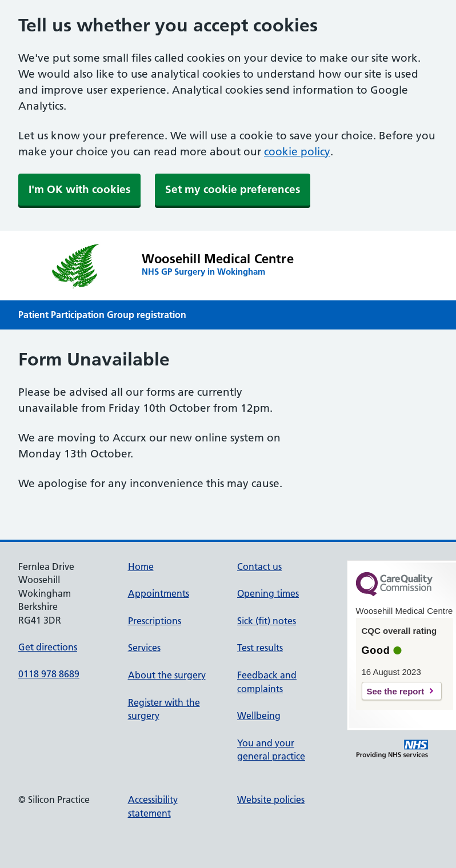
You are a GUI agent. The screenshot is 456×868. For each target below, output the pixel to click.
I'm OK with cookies (79, 189)
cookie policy (297, 152)
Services (144, 648)
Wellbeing (259, 716)
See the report (396, 691)
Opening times (268, 593)
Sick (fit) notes (267, 621)
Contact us (259, 566)
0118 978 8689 (49, 674)
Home (141, 566)
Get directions (48, 647)
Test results (260, 648)
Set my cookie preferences (233, 189)
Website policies (271, 799)
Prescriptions (155, 621)
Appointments (159, 593)
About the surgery (167, 675)
